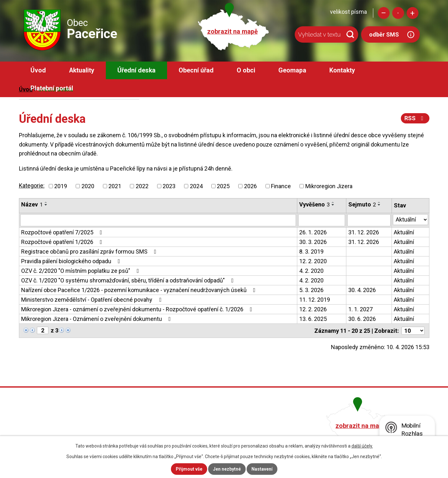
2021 (115, 186)
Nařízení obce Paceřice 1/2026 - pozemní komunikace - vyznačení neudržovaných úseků (140, 290)
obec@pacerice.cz (191, 434)
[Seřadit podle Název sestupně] (46, 205)
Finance (281, 186)
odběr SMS (384, 34)
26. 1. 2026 (313, 232)
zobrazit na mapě (232, 32)
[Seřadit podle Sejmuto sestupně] (379, 205)
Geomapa (292, 70)
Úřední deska (136, 70)
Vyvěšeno (314, 204)
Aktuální (404, 232)
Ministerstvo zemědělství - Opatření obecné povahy (93, 300)
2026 (250, 186)
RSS (415, 118)
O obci (246, 70)
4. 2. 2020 (311, 271)
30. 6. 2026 (362, 319)
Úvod (38, 70)
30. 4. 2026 (362, 290)
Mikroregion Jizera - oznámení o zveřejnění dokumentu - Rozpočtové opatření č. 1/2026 (138, 309)
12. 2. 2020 (313, 261)
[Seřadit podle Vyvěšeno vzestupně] (333, 202)
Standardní (398, 13)
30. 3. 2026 (313, 242)
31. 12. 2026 (364, 232)
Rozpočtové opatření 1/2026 (63, 242)
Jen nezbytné (227, 469)
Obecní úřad (196, 70)
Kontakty (342, 70)
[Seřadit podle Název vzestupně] (46, 202)
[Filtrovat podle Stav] (410, 220)
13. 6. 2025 (313, 319)
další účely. (362, 446)
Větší (413, 13)
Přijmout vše (189, 469)
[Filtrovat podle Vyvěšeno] (321, 220)
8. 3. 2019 (311, 252)
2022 (142, 186)
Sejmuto (362, 204)
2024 (196, 186)
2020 (88, 186)
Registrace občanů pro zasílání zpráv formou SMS (90, 252)
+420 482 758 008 (190, 425)
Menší (384, 13)
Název (32, 204)
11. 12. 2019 (315, 300)
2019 (61, 186)
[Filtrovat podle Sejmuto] (369, 220)
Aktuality (82, 70)
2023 (169, 186)
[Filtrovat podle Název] (158, 220)
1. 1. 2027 (360, 309)
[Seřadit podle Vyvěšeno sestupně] (333, 205)
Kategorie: (32, 185)
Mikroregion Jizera (329, 186)
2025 (223, 186)
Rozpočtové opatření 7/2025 (63, 232)
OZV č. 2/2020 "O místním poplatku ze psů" (81, 271)
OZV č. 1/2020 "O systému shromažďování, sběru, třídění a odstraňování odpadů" (129, 280)
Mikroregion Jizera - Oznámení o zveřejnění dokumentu (97, 319)
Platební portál (52, 88)
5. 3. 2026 (311, 290)
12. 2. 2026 (313, 309)
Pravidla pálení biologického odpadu (72, 261)
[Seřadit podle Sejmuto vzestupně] (379, 202)
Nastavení (262, 469)
